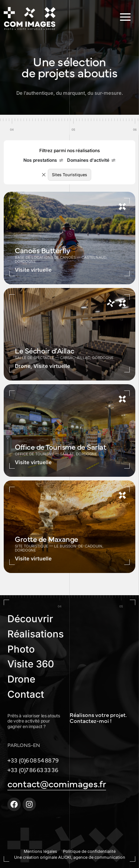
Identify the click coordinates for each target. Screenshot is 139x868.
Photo (21, 649)
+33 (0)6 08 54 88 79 (33, 760)
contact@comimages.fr (57, 783)
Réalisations (36, 634)
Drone (21, 679)
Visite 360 (31, 664)
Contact (26, 694)
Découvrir (30, 619)
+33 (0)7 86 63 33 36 (33, 770)
